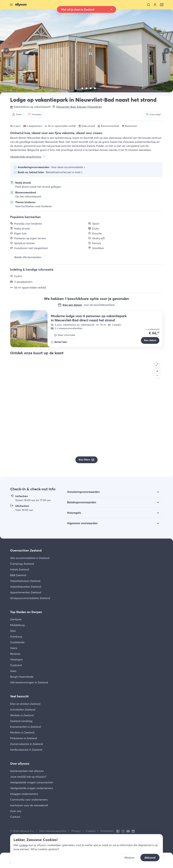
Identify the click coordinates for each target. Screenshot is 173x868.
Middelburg (17, 625)
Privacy (76, 831)
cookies (24, 845)
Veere (14, 648)
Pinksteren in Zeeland (24, 738)
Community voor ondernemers (29, 800)
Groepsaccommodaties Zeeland (30, 598)
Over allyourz (20, 764)
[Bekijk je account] (155, 5)
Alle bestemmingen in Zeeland (29, 682)
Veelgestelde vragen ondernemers (32, 788)
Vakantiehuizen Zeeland (25, 581)
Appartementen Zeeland (26, 592)
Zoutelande (17, 642)
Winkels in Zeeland (22, 715)
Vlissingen (16, 659)
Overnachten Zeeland (26, 550)
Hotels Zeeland (20, 569)
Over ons (16, 811)
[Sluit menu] (11, 5)
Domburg (16, 636)
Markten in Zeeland (22, 732)
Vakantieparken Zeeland (26, 587)
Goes (13, 671)
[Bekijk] (78, 88)
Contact (15, 817)
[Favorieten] (35, 114)
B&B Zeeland (18, 575)
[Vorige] (6, 51)
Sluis (13, 631)
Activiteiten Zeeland (23, 710)
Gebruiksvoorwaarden (53, 831)
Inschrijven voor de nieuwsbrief (29, 805)
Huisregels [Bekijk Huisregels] (74, 513)
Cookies (91, 831)
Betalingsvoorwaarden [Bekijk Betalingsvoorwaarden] (82, 502)
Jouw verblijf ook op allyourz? (28, 777)
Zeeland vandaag (21, 721)
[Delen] (17, 114)
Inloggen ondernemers (24, 794)
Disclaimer (107, 831)
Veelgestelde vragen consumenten (32, 782)
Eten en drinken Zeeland (25, 704)
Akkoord (150, 858)
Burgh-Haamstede (22, 677)
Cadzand (16, 665)
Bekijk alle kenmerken (28, 257)
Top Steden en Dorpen (26, 612)
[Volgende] (167, 51)
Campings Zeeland (22, 564)
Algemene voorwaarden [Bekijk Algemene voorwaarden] (82, 523)
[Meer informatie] (65, 335)
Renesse (15, 654)
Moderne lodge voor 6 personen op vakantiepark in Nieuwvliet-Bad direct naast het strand (89, 318)
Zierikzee (16, 619)
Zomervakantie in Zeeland (27, 744)
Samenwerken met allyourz (27, 771)
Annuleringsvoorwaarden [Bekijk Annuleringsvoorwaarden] (83, 492)
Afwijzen (129, 858)
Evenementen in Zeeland (26, 727)
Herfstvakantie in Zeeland (26, 750)
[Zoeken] (149, 5)
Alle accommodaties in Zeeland (30, 558)
